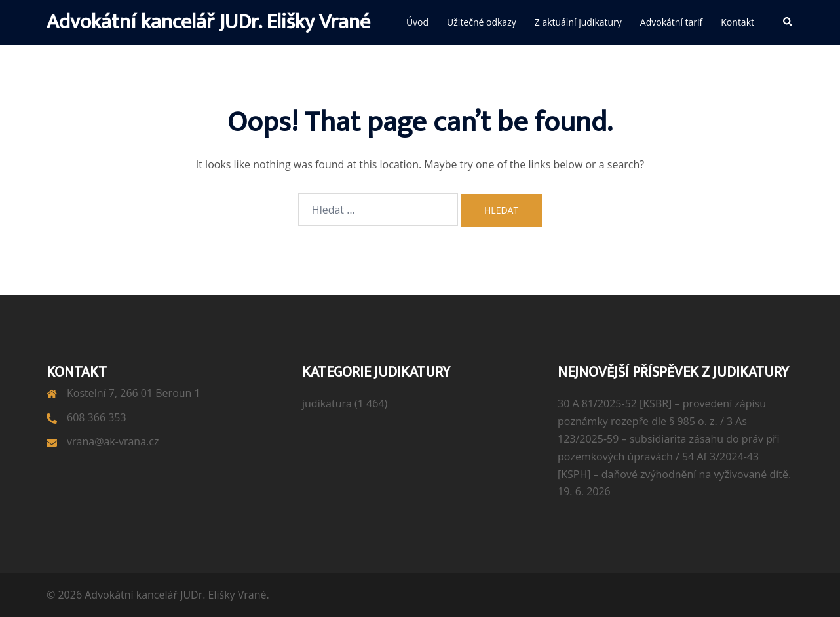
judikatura (327, 403)
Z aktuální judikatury (578, 22)
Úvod (417, 22)
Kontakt (737, 22)
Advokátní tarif (671, 22)
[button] (788, 22)
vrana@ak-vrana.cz (113, 441)
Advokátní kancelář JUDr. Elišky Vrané (208, 22)
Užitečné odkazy (482, 22)
